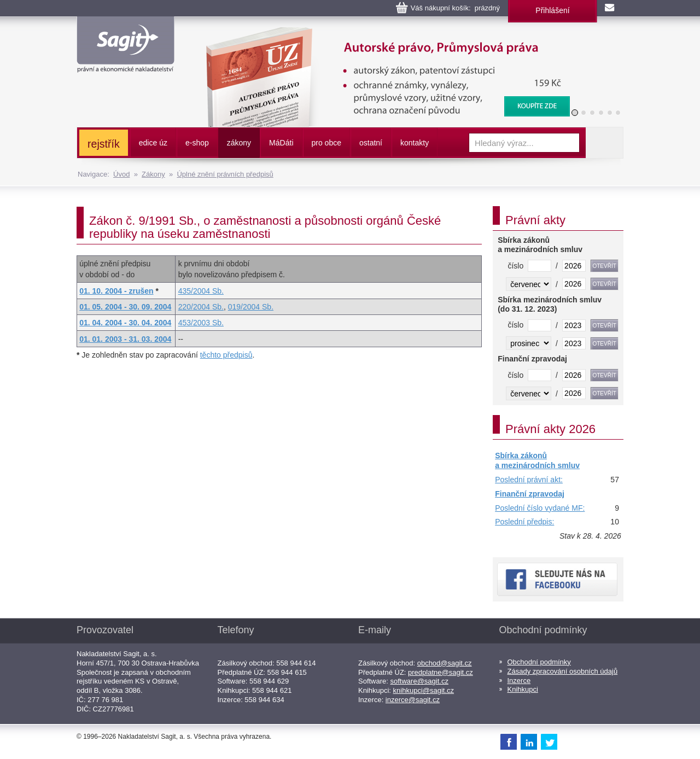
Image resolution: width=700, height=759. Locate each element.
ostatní (371, 143)
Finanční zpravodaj (530, 494)
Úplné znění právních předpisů (225, 174)
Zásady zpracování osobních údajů (563, 671)
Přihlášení (552, 10)
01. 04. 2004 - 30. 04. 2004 (125, 323)
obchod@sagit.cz (445, 663)
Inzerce (519, 681)
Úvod (121, 174)
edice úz (153, 143)
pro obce (326, 143)
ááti (281, 143)
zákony (239, 143)
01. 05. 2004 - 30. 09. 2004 (125, 307)
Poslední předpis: (524, 522)
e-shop (197, 143)
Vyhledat (604, 143)
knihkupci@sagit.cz (424, 690)
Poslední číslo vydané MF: (540, 508)
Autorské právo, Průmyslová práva (381, 33)
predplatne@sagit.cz (441, 672)
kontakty (415, 143)
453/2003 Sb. (201, 323)
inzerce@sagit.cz (413, 700)
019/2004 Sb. (251, 307)
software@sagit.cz (419, 681)
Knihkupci (523, 689)
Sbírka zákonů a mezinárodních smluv (537, 460)
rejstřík (104, 144)
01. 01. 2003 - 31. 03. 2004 (125, 339)
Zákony (153, 174)
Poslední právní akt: (529, 480)
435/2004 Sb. (201, 291)
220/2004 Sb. (201, 307)
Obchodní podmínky (539, 662)
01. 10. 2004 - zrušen (116, 291)
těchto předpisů (226, 355)
